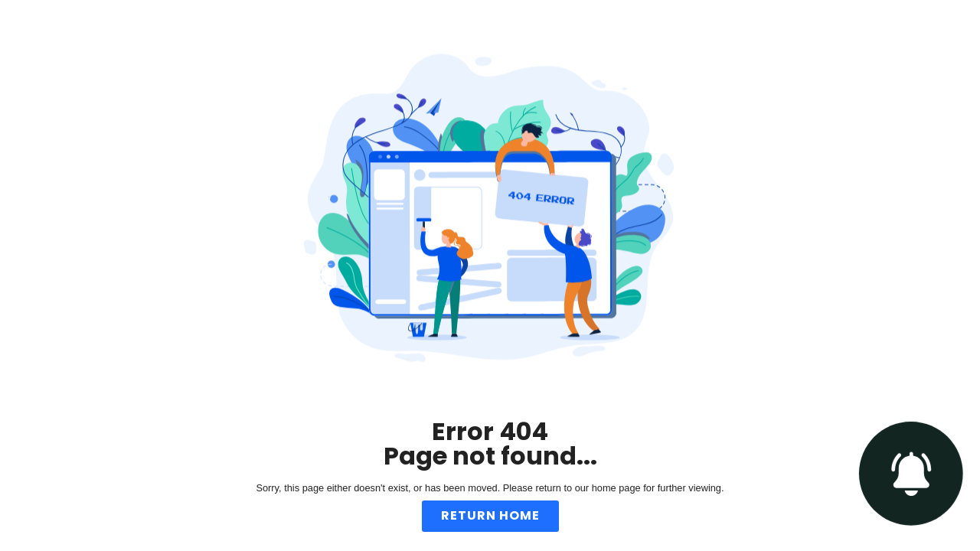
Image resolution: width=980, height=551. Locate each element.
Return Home (490, 515)
